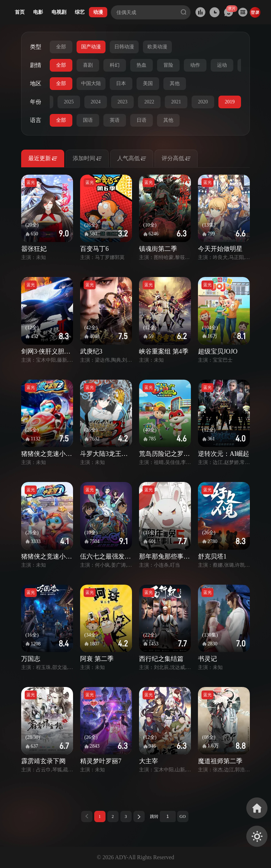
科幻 (115, 65)
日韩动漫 (124, 47)
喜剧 (88, 65)
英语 (115, 120)
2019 (230, 102)
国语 (88, 120)
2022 (149, 102)
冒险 (168, 65)
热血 (141, 65)
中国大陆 (91, 83)
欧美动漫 (157, 47)
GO (183, 816)
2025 (69, 102)
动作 (195, 65)
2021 (176, 102)
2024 (96, 102)
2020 (203, 102)
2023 (122, 102)
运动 (222, 65)
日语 (141, 120)
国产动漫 (91, 47)
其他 (175, 83)
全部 (61, 47)
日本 (121, 83)
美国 (148, 83)
